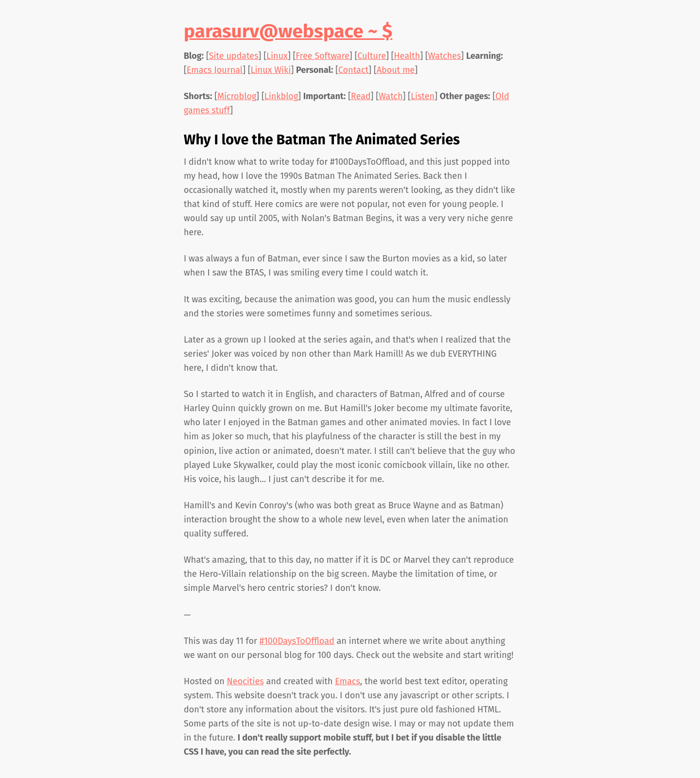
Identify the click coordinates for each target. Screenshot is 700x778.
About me (396, 70)
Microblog (237, 96)
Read (361, 96)
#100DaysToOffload (297, 641)
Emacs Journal (215, 70)
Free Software (323, 56)
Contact (353, 70)
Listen (423, 96)
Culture (372, 56)
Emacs (348, 681)
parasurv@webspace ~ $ (288, 31)
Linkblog (281, 96)
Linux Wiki (271, 70)
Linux (277, 56)
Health (407, 56)
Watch (391, 96)
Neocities (245, 681)
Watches (445, 56)
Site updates (234, 56)
